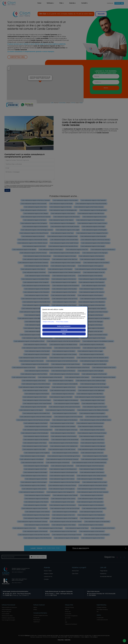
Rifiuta (64, 334)
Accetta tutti (64, 330)
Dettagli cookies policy (48, 322)
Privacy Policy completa (62, 322)
